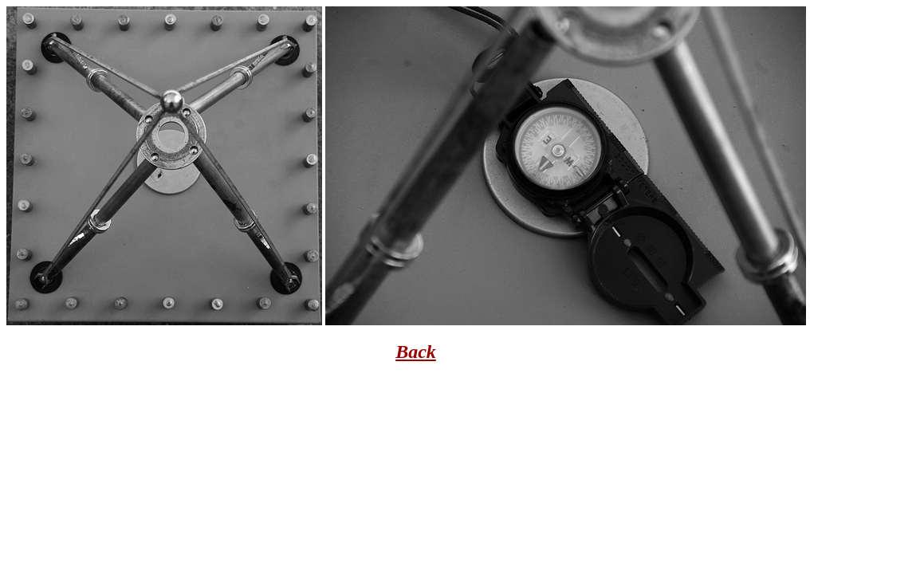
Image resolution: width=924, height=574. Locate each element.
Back (416, 352)
